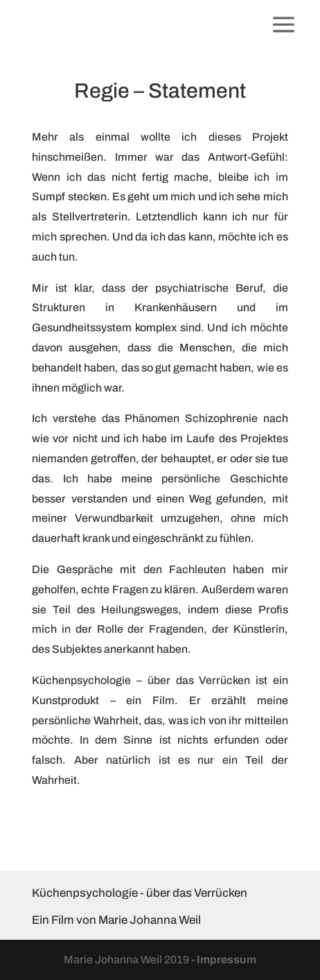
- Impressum (224, 960)
